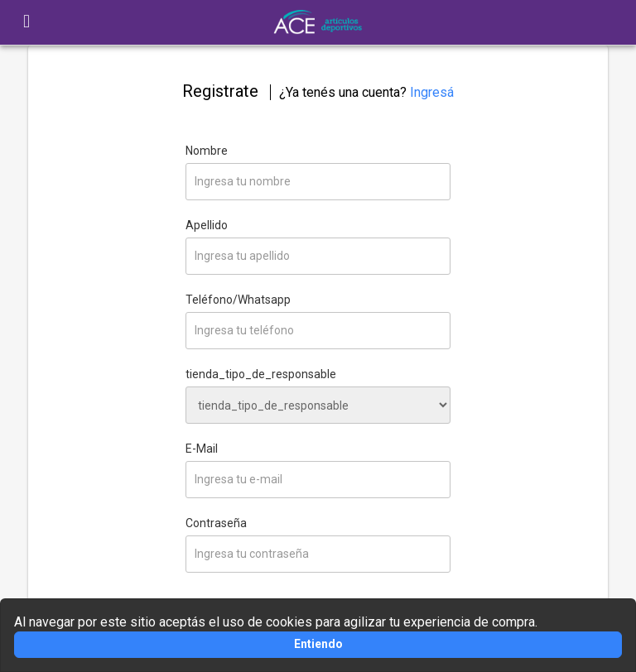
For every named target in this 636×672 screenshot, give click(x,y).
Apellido (207, 225)
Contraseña (216, 523)
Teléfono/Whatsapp (238, 300)
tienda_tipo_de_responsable (261, 374)
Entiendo (318, 644)
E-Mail (202, 449)
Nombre (207, 151)
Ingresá (432, 92)
